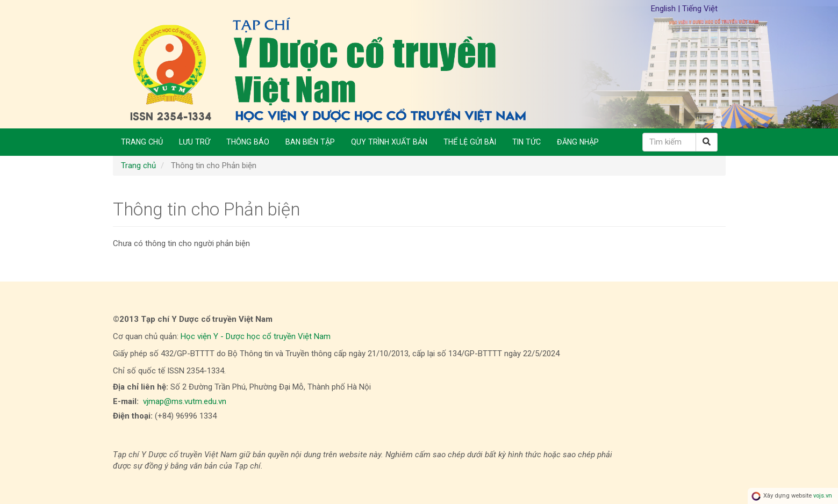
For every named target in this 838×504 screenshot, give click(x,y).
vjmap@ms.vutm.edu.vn (185, 401)
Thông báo (248, 142)
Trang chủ (142, 142)
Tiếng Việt (700, 9)
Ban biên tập (310, 142)
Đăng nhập (578, 142)
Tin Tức (527, 142)
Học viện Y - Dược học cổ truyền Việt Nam (256, 336)
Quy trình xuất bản (389, 142)
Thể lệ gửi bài (470, 142)
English (664, 9)
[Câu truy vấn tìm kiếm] (669, 142)
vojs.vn (823, 496)
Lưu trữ (195, 142)
